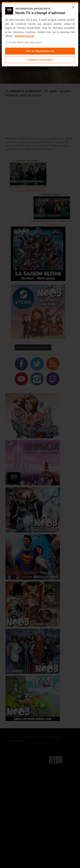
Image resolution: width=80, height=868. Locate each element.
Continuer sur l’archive (40, 60)
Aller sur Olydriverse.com (40, 51)
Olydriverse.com (24, 36)
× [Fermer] (73, 7)
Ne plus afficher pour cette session (24, 42)
